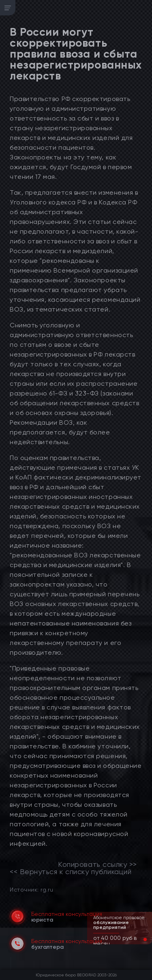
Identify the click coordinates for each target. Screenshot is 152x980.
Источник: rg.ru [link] (31, 889)
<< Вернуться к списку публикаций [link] (71, 872)
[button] (139, 939)
